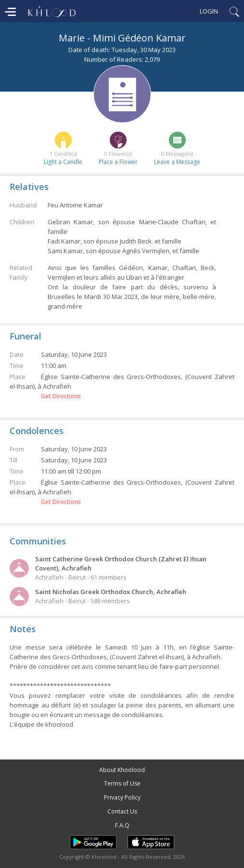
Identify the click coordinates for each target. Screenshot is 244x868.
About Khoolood (122, 770)
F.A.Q (122, 825)
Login (209, 11)
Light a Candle (63, 162)
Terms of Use (122, 783)
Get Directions (61, 396)
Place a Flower (118, 162)
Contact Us (122, 811)
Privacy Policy (122, 797)
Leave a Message (177, 162)
